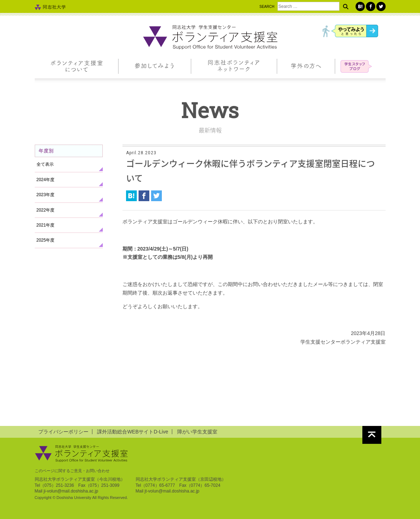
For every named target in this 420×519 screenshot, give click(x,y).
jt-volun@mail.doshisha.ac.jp (172, 491)
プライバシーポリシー (63, 432)
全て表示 (45, 164)
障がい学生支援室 (197, 432)
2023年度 (46, 195)
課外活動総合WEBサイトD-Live (132, 432)
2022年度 (46, 210)
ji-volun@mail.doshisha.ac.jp (71, 491)
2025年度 (46, 240)
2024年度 (46, 180)
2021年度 (46, 225)
